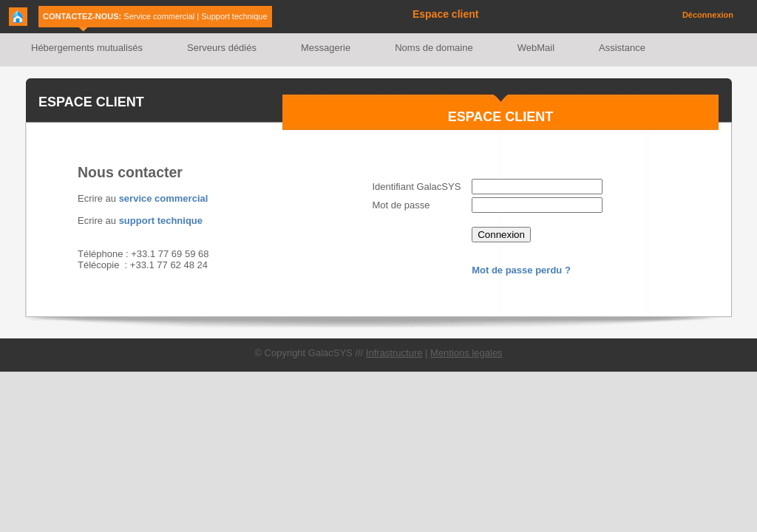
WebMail (536, 48)
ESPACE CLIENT (91, 102)
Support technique (234, 16)
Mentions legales (466, 353)
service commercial (164, 198)
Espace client (446, 14)
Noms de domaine (434, 48)
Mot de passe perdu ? (521, 270)
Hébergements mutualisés (87, 48)
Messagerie (326, 48)
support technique (161, 221)
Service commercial (159, 16)
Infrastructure (394, 353)
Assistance (622, 48)
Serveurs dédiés (222, 48)
